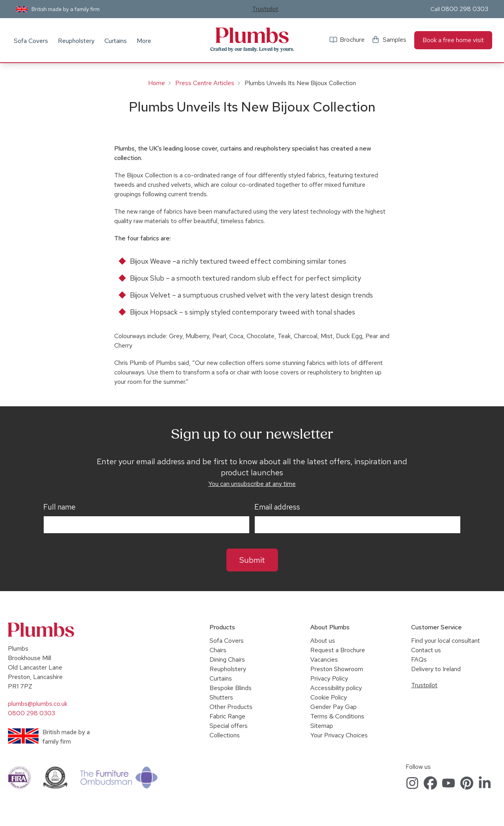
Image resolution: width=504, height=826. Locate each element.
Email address (277, 507)
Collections (225, 735)
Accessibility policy (336, 688)
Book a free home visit (453, 40)
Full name (59, 507)
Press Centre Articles (205, 83)
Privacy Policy (329, 678)
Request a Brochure (338, 650)
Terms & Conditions (337, 716)
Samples (395, 40)
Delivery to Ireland (436, 669)
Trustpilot (265, 9)
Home (157, 83)
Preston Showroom (337, 669)
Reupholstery (76, 41)
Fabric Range (227, 716)
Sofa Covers (31, 41)
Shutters (221, 697)
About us (323, 641)
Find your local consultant (446, 641)
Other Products (231, 707)
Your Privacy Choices (339, 735)
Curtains (116, 41)
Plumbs (252, 35)
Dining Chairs (227, 659)
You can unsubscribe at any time (252, 484)
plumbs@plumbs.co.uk (38, 704)
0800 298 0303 (465, 9)
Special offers (229, 726)
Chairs (218, 650)
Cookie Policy (329, 697)
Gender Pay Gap (334, 707)
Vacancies (324, 659)
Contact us (426, 650)
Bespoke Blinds (231, 688)
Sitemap (322, 726)
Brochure (352, 40)
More (144, 41)
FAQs (419, 659)
